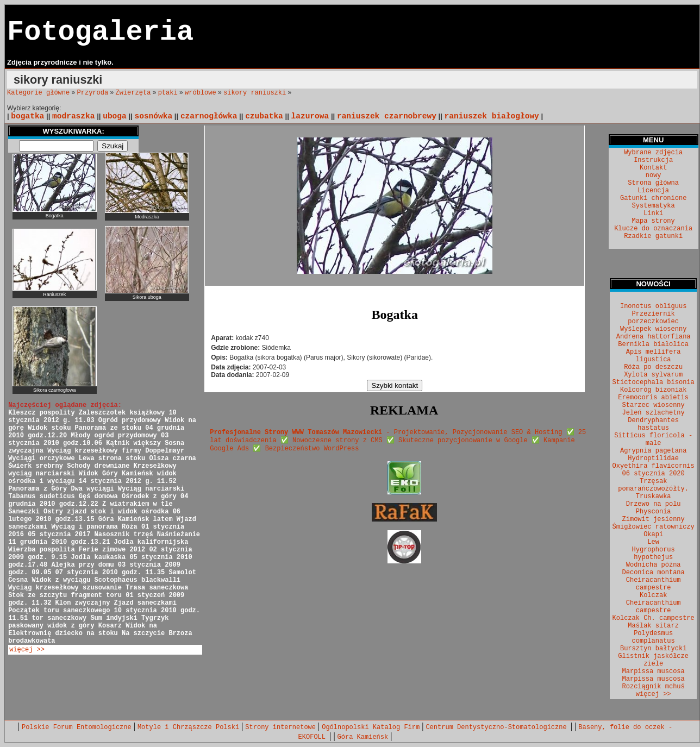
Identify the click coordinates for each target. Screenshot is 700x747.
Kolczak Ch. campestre (654, 618)
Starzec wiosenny (654, 405)
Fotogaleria (100, 32)
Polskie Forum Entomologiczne (77, 727)
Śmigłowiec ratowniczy (654, 527)
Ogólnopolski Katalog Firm (371, 727)
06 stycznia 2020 (654, 474)
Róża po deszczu (653, 367)
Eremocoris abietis (653, 398)
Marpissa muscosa (654, 671)
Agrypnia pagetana (653, 451)
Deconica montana (654, 573)
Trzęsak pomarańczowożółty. (653, 485)
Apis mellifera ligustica (654, 356)
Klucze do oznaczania (653, 229)
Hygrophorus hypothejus (654, 554)
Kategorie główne (38, 93)
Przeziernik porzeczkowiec (653, 318)
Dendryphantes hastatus (653, 424)
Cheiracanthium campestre (654, 584)
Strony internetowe (280, 727)
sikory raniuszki (255, 93)
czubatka (264, 116)
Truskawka (654, 497)
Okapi (653, 535)
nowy (654, 175)
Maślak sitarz (653, 626)
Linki (653, 214)
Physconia (654, 512)
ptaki (168, 93)
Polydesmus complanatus (654, 637)
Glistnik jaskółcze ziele (653, 660)
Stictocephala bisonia (654, 382)
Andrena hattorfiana (654, 337)
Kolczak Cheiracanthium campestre (654, 603)
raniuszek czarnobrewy (387, 116)
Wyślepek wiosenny (653, 329)
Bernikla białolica (653, 344)
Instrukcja (653, 160)
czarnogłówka (209, 116)
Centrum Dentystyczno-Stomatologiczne (498, 727)
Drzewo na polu (654, 504)
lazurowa (310, 116)
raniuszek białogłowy (492, 116)
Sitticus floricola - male (653, 440)
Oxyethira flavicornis (654, 466)
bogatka (27, 116)
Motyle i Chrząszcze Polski (188, 727)
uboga (115, 116)
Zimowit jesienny (654, 519)
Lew (653, 542)
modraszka (73, 116)
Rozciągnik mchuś (654, 687)
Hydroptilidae (653, 459)
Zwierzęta (133, 93)
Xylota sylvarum (653, 375)
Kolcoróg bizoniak (653, 390)
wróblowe (201, 93)
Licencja (653, 191)
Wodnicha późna (654, 565)
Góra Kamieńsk (363, 737)
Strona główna (653, 183)
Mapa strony (654, 221)
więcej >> (27, 650)
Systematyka (654, 206)
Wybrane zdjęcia (653, 153)
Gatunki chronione (653, 198)
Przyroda (93, 93)
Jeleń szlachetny (654, 413)
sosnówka (153, 116)
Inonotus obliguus (653, 306)
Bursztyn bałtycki (653, 649)
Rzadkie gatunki (653, 236)
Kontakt (653, 168)
